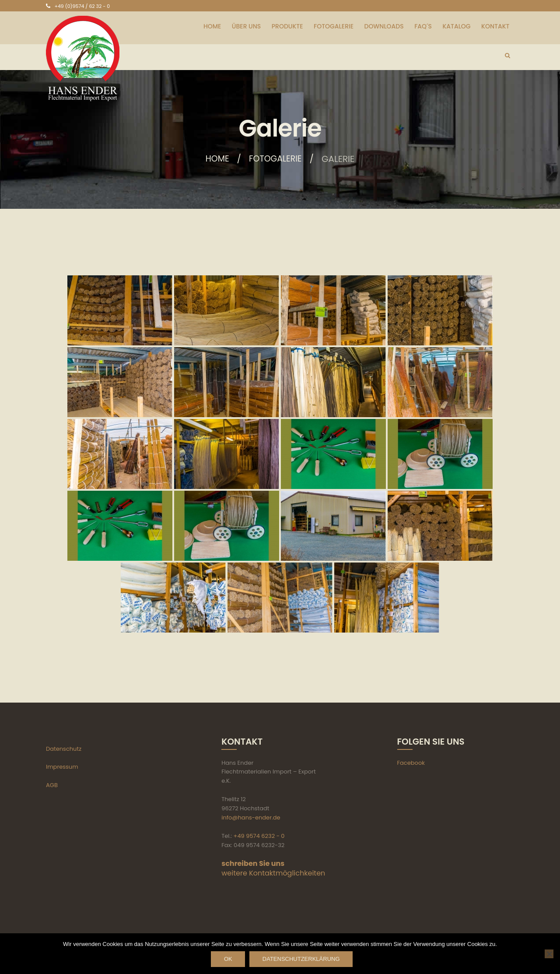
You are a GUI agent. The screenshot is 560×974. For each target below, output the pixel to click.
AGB (52, 785)
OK (227, 959)
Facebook (411, 763)
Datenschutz (64, 749)
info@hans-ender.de (251, 818)
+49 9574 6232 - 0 (259, 836)
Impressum (62, 767)
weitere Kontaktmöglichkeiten (273, 873)
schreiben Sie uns (253, 863)
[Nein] (549, 954)
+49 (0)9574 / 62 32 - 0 (82, 6)
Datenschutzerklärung (303, 959)
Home (216, 159)
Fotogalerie (276, 159)
